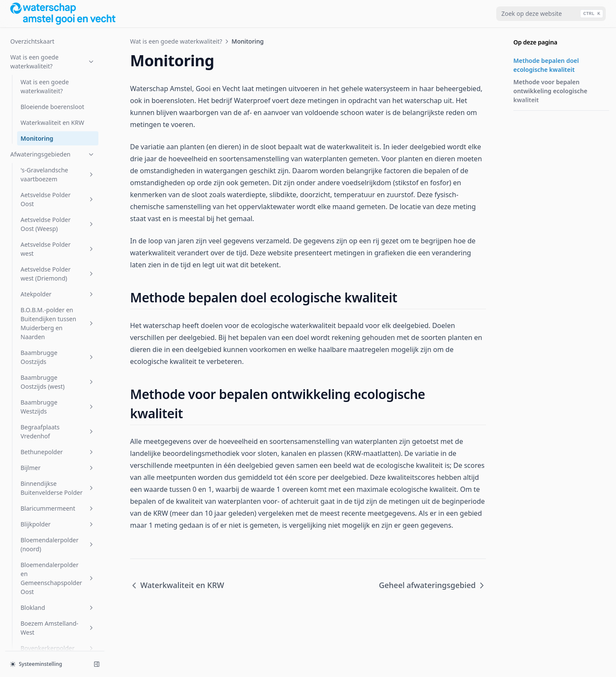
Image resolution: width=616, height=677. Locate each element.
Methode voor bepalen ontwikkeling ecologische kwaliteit (550, 91)
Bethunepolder (58, 452)
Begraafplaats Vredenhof (58, 432)
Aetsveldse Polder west (58, 249)
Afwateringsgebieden (53, 154)
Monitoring (37, 138)
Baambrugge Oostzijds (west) (58, 382)
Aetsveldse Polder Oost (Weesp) (58, 224)
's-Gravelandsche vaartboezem (58, 174)
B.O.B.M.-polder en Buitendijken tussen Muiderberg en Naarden (58, 323)
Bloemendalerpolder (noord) (58, 544)
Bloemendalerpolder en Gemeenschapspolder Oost (58, 578)
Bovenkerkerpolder (58, 648)
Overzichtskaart (32, 41)
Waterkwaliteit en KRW (52, 123)
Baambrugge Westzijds (58, 407)
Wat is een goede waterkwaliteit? (53, 62)
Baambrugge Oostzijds (58, 357)
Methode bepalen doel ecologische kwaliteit (546, 65)
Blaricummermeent (58, 508)
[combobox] (551, 14)
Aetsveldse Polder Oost (58, 199)
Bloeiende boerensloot (52, 107)
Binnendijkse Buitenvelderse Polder (58, 488)
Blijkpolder (58, 524)
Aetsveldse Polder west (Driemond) (58, 274)
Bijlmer (58, 468)
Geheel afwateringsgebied (432, 585)
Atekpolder (58, 294)
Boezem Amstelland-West (58, 628)
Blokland (58, 608)
